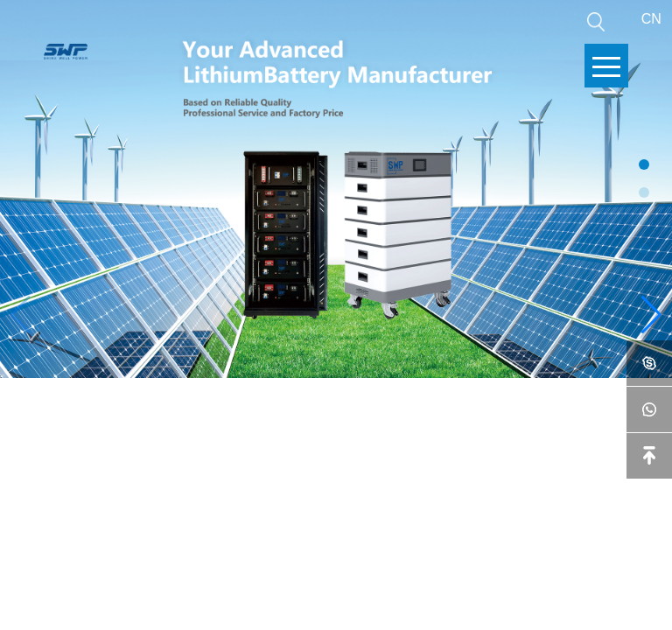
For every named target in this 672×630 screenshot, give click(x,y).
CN (651, 19)
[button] (651, 315)
